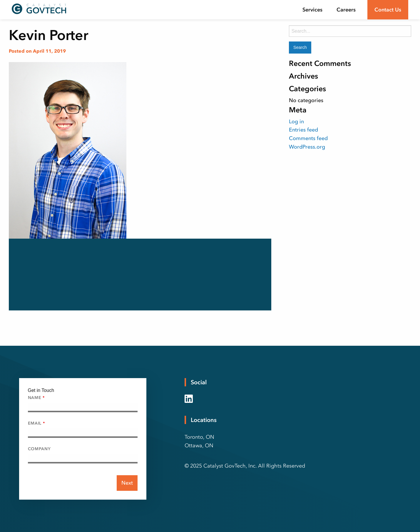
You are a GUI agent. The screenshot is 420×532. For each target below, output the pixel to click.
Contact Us (388, 10)
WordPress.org (307, 147)
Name (36, 398)
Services (312, 10)
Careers (346, 10)
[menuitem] (312, 10)
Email (36, 423)
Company (39, 449)
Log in (296, 122)
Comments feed (308, 138)
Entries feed (303, 130)
